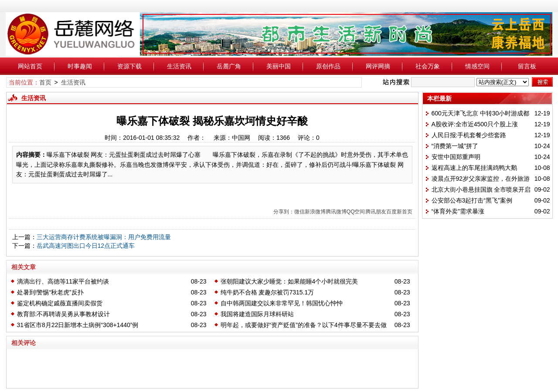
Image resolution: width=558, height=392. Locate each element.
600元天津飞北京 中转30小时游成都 (481, 113)
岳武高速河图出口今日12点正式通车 (86, 246)
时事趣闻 (80, 66)
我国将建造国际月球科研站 (257, 314)
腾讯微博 (336, 212)
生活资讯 (179, 66)
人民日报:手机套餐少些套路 (469, 135)
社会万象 (428, 66)
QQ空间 (356, 212)
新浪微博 (315, 212)
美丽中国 (279, 66)
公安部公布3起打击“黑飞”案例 (472, 200)
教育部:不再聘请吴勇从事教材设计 (64, 314)
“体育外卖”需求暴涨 (458, 211)
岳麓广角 (229, 66)
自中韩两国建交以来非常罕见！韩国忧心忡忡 (282, 303)
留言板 (527, 66)
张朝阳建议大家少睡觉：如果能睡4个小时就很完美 (289, 281)
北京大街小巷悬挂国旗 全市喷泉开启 (481, 189)
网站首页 (30, 66)
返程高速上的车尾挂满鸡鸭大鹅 (474, 168)
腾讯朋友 (376, 212)
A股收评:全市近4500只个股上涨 (475, 124)
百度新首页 (399, 212)
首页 (45, 82)
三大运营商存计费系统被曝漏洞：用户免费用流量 (104, 237)
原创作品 (328, 66)
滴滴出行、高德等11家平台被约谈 (63, 281)
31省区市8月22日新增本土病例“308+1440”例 (78, 325)
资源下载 (129, 66)
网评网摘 (378, 66)
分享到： (284, 212)
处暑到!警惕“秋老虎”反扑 (50, 292)
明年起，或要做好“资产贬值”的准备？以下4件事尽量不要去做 (304, 325)
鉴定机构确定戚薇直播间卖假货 (60, 303)
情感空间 (477, 66)
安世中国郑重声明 (456, 157)
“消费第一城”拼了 (455, 146)
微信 (299, 212)
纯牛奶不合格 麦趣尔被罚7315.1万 (267, 292)
